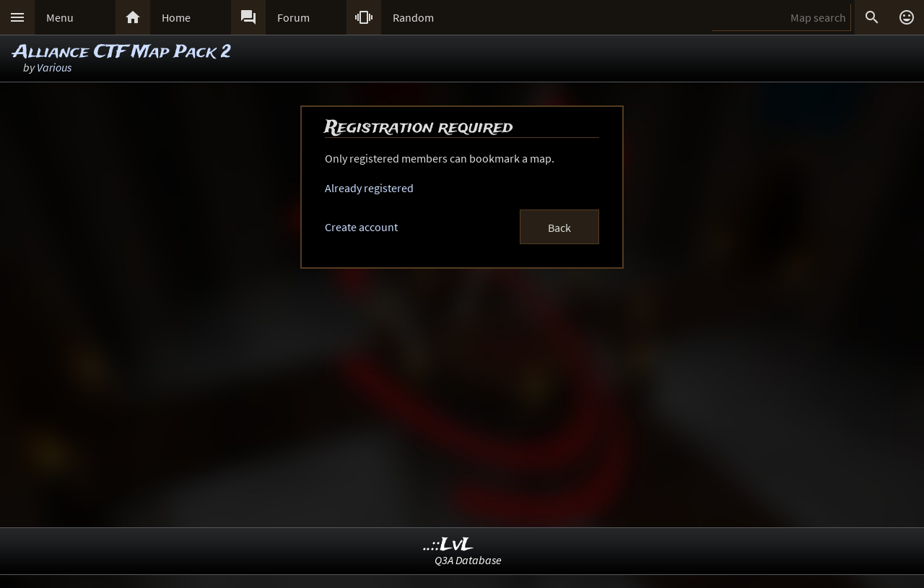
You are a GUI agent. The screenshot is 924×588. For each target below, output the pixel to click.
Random (413, 17)
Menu (60, 17)
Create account (361, 227)
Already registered (369, 188)
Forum (293, 17)
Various (54, 67)
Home (176, 17)
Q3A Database (468, 560)
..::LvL (449, 545)
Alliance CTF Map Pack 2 (122, 52)
